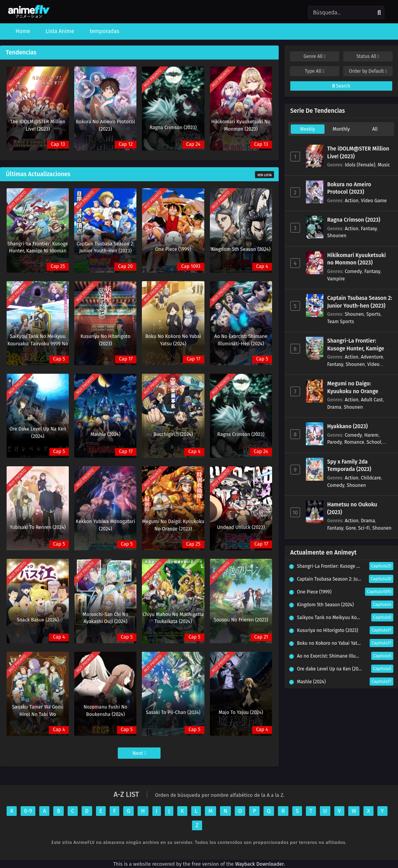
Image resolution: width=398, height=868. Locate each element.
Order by (368, 71)
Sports (374, 314)
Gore (351, 528)
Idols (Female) (360, 165)
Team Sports (341, 321)
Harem (371, 435)
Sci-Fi (364, 528)
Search (341, 86)
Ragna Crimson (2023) (354, 220)
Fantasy (369, 228)
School (374, 442)
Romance (354, 442)
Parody (335, 442)
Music (384, 165)
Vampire (336, 279)
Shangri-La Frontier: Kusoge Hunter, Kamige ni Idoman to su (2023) (359, 348)
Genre (315, 56)
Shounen (337, 235)
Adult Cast (372, 400)
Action (352, 200)
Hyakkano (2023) (347, 426)
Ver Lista (264, 175)
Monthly (341, 129)
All (375, 129)
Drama (334, 407)
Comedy (353, 271)
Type (314, 71)
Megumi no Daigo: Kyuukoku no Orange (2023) (353, 391)
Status (368, 56)
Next (139, 753)
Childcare (371, 478)
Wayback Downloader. (260, 864)
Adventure (372, 357)
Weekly (307, 129)
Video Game (374, 200)
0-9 (28, 811)
